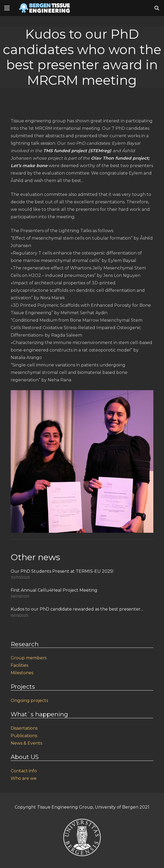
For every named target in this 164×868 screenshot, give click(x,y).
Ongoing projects (29, 701)
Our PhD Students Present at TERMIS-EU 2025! (62, 571)
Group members (29, 658)
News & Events (26, 743)
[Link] (45, 8)
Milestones (22, 673)
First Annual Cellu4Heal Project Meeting (54, 590)
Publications (24, 736)
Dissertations (24, 728)
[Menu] (7, 8)
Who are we (24, 778)
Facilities (19, 665)
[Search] (157, 8)
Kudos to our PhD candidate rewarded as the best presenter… (77, 609)
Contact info (24, 771)
